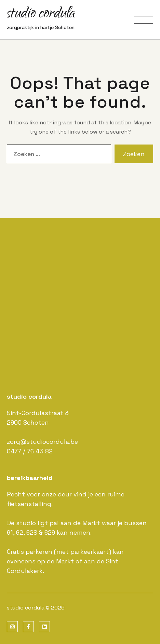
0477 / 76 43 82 (30, 451)
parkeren (39, 552)
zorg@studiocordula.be (42, 442)
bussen (135, 523)
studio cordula (41, 15)
